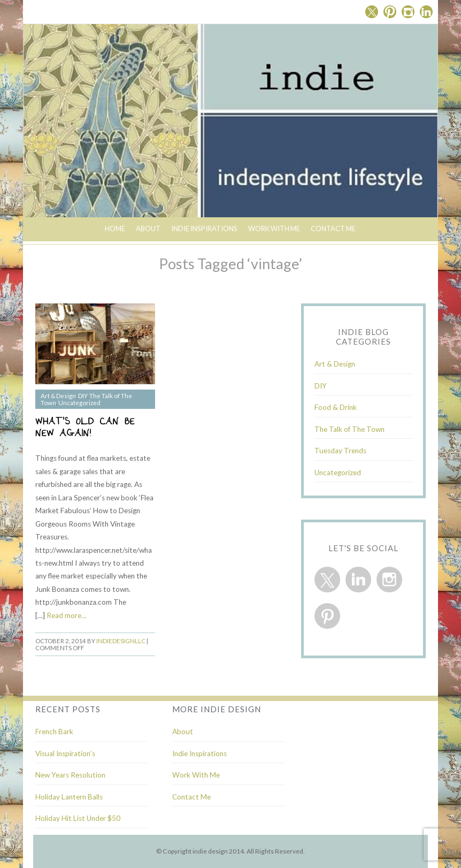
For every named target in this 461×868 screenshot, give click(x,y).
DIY (83, 396)
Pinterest (390, 12)
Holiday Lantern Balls (69, 797)
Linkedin (426, 12)
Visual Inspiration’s (65, 753)
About (148, 229)
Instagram (408, 12)
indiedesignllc (121, 641)
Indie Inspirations (199, 753)
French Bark (54, 732)
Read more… (67, 615)
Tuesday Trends (340, 451)
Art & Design (58, 396)
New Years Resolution (70, 775)
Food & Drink (336, 407)
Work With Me (274, 229)
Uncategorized (79, 403)
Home (115, 229)
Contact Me (333, 229)
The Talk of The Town (349, 429)
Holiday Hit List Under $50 (78, 818)
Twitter (372, 12)
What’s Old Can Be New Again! (85, 429)
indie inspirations (204, 229)
